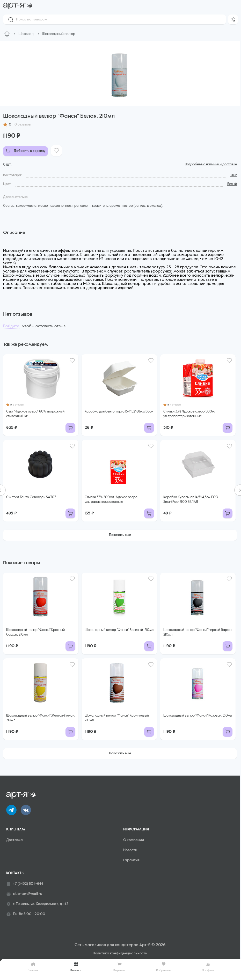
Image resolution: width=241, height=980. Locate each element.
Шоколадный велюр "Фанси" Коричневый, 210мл (117, 718)
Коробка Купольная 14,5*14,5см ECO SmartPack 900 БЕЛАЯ (191, 500)
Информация (136, 829)
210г (234, 175)
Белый (232, 184)
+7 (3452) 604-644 (25, 884)
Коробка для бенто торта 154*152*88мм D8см (119, 412)
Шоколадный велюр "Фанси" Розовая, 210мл (198, 716)
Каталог (76, 967)
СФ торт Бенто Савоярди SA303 (31, 497)
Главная (33, 967)
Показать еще (120, 535)
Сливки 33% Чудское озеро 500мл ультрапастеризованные (190, 414)
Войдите (11, 326)
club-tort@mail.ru (24, 894)
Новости (130, 850)
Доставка (14, 840)
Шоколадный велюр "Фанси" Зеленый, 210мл (119, 630)
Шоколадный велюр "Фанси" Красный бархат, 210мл (35, 632)
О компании (134, 840)
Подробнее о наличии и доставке (211, 164)
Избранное (164, 967)
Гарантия (131, 860)
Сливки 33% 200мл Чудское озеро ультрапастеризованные (111, 500)
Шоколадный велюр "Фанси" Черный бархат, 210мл (198, 632)
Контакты (15, 873)
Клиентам (16, 829)
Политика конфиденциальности (120, 953)
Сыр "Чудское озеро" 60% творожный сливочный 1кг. (35, 414)
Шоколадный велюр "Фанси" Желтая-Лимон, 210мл (41, 718)
